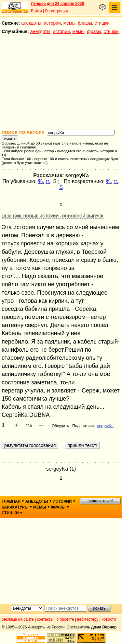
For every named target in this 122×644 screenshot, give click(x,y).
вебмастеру (88, 619)
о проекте (65, 619)
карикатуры (15, 507)
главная (11, 501)
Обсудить (60, 426)
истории (52, 23)
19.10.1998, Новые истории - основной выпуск (53, 216)
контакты (45, 619)
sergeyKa (105, 426)
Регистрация (56, 11)
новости (109, 619)
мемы (69, 23)
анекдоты (31, 23)
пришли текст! (100, 501)
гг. (48, 181)
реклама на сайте (18, 619)
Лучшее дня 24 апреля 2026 (57, 4)
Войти (36, 11)
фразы (85, 23)
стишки (102, 23)
